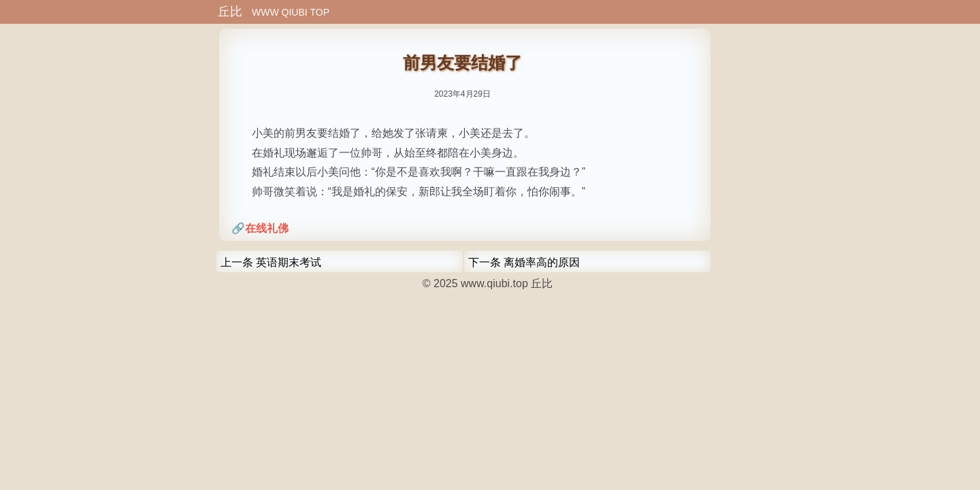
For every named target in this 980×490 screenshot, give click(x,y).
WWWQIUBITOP (274, 12)
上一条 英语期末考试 (271, 262)
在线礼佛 (267, 228)
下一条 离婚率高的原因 (524, 262)
